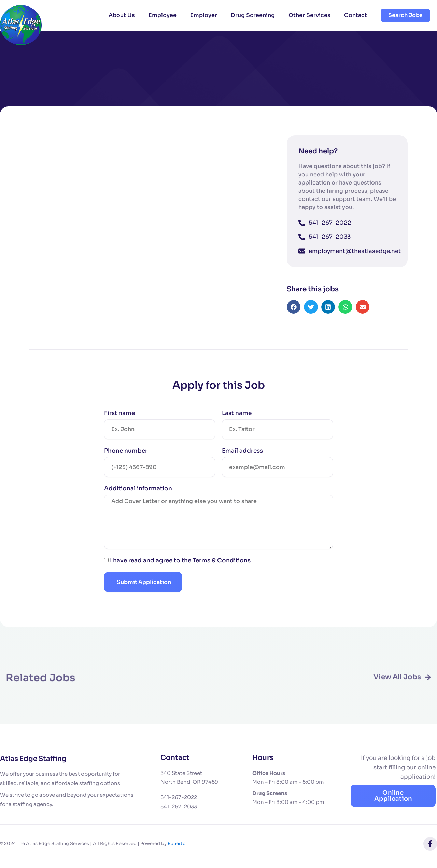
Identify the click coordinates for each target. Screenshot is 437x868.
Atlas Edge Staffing (33, 759)
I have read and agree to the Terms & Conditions (180, 564)
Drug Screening (253, 15)
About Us (122, 15)
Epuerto (177, 844)
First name (119, 417)
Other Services (309, 15)
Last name (237, 417)
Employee (163, 15)
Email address (242, 454)
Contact (356, 15)
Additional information (138, 492)
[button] (294, 311)
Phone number (126, 454)
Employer (204, 15)
